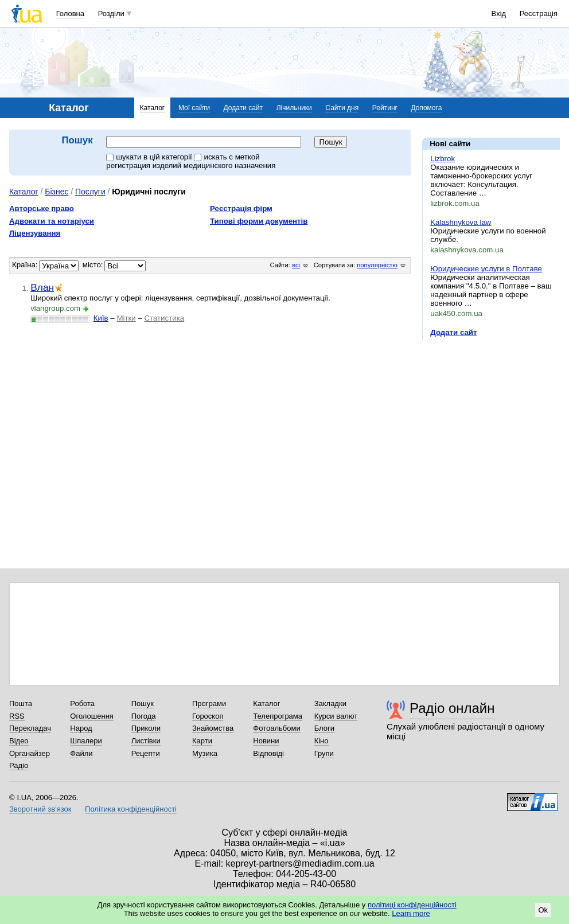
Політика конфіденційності (131, 809)
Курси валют (336, 716)
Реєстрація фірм (241, 208)
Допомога (427, 108)
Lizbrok (443, 159)
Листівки (146, 741)
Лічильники (294, 108)
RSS (17, 716)
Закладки (330, 703)
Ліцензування (35, 233)
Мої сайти (194, 108)
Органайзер (30, 753)
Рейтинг (385, 108)
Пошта (21, 703)
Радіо (19, 765)
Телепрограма (278, 716)
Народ (81, 728)
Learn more (411, 913)
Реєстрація (539, 13)
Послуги (90, 192)
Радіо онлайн (452, 708)
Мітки (126, 318)
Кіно (321, 741)
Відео (19, 741)
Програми (209, 703)
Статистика (164, 318)
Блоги (324, 728)
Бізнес (56, 192)
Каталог (153, 108)
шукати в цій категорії (150, 157)
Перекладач (30, 728)
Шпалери (86, 741)
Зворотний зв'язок (40, 809)
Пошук (143, 703)
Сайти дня (342, 108)
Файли (81, 753)
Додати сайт (243, 108)
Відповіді (268, 753)
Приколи (146, 728)
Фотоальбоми (276, 728)
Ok (543, 910)
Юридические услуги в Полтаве (486, 269)
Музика (205, 753)
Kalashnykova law (461, 222)
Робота (82, 703)
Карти (202, 741)
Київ (101, 318)
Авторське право (42, 208)
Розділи (111, 13)
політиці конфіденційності (412, 905)
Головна (70, 13)
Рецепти (146, 753)
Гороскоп (208, 716)
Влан (42, 287)
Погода (144, 716)
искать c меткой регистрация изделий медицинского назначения (191, 161)
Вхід (499, 13)
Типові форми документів (259, 221)
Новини (266, 741)
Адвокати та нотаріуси (52, 221)
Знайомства (213, 728)
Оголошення (92, 716)
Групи (324, 753)
